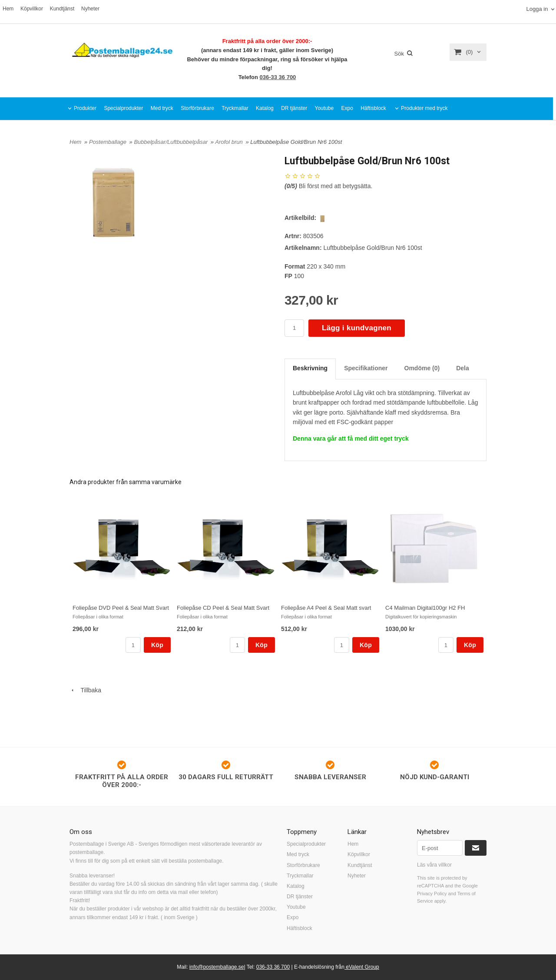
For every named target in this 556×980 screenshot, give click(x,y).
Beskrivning (310, 368)
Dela (463, 368)
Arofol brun (230, 142)
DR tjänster (294, 108)
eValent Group (362, 967)
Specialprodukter (123, 108)
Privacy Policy (432, 894)
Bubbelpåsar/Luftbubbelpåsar (171, 142)
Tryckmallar (235, 108)
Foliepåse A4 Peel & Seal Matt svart (326, 608)
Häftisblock (373, 108)
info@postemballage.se (217, 967)
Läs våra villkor (434, 865)
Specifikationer (366, 368)
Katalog (265, 108)
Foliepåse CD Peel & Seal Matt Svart (223, 608)
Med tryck (162, 108)
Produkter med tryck (424, 108)
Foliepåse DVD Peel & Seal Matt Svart (121, 608)
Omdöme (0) (422, 368)
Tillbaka (85, 690)
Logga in (537, 9)
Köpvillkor (32, 9)
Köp (157, 645)
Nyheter (90, 9)
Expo (347, 108)
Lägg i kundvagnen (357, 328)
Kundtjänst (62, 9)
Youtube (324, 108)
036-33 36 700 (278, 77)
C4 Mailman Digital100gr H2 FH (425, 608)
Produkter (85, 108)
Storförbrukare (197, 108)
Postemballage (109, 142)
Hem (8, 9)
